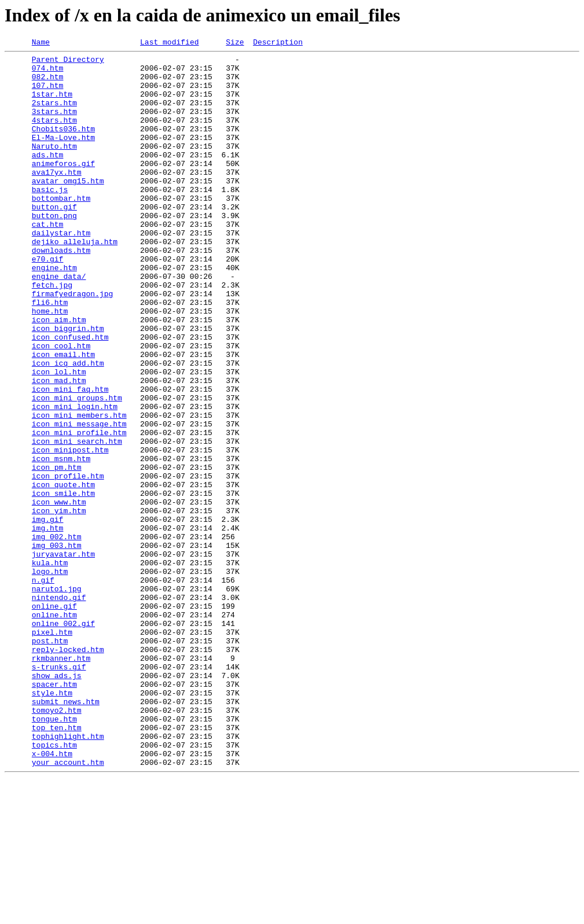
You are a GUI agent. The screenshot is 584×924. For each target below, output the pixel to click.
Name (41, 43)
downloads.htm (61, 292)
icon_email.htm (63, 417)
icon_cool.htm (61, 406)
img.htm (48, 625)
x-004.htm (52, 896)
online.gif (54, 719)
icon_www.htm (59, 594)
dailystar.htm (61, 271)
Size (235, 43)
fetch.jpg (52, 333)
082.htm (48, 83)
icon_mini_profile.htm (79, 510)
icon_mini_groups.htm (77, 469)
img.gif (48, 614)
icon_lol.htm (59, 437)
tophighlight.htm (68, 875)
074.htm (48, 73)
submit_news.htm (66, 833)
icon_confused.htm (70, 396)
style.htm (52, 823)
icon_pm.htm (57, 552)
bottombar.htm (61, 229)
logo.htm (50, 677)
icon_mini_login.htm (75, 479)
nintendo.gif (59, 708)
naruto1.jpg (57, 698)
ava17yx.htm (57, 198)
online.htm (54, 729)
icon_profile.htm (68, 562)
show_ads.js (57, 802)
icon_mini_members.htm (79, 489)
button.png (54, 250)
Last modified (169, 43)
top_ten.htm (57, 864)
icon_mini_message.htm (79, 500)
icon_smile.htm (63, 583)
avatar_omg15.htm (68, 208)
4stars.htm (54, 135)
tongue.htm (54, 854)
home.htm (50, 365)
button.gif (54, 240)
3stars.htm (54, 125)
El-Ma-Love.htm (63, 156)
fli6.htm (50, 354)
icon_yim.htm (59, 604)
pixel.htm (52, 750)
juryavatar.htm (63, 656)
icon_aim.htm (59, 375)
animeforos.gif (63, 187)
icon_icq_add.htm (68, 427)
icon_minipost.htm (70, 531)
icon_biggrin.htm (68, 385)
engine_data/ (59, 323)
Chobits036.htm (63, 146)
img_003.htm (57, 646)
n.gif (43, 687)
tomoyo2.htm (57, 844)
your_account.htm (68, 906)
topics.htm (54, 885)
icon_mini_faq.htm (70, 458)
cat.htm (48, 260)
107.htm (48, 94)
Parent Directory (68, 62)
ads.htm (48, 177)
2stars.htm (54, 115)
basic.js (50, 219)
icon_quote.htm (63, 573)
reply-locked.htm (68, 771)
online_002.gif (63, 739)
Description (278, 43)
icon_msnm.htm (61, 542)
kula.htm (50, 667)
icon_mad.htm (59, 448)
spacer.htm (54, 812)
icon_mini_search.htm (77, 521)
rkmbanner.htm (61, 781)
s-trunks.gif (59, 792)
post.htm (50, 760)
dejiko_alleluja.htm (75, 281)
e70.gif (48, 302)
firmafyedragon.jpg (72, 344)
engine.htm (54, 312)
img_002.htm (57, 635)
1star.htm (52, 104)
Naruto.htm (54, 167)
